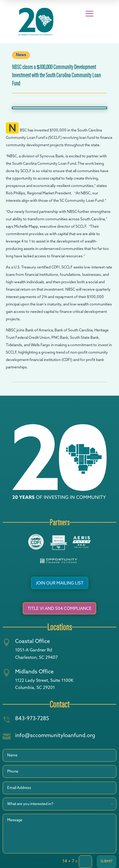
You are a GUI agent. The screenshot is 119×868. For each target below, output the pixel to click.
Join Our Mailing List (60, 583)
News (21, 55)
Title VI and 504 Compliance (59, 609)
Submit (107, 862)
